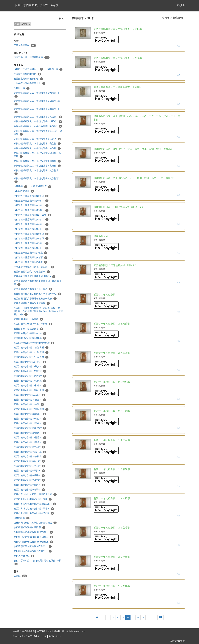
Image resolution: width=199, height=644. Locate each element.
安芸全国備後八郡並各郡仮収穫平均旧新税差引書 (37, 283)
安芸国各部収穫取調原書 (28, 329)
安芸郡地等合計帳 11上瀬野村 (31, 352)
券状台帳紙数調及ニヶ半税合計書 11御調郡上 (37, 102)
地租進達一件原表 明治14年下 (31, 229)
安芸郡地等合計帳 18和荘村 (30, 386)
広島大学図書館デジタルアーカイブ (37, 5)
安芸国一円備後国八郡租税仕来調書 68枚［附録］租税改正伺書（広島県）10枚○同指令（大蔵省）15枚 (38, 311)
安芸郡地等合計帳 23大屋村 (30, 414)
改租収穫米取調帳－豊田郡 (30, 527)
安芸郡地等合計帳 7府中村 (29, 480)
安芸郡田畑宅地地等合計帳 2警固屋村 (35, 504)
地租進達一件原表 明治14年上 (31, 224)
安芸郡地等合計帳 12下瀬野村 (31, 357)
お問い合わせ (55, 636)
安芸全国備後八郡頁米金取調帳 (32, 303)
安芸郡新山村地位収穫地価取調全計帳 (35, 494)
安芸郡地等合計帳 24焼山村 (30, 419)
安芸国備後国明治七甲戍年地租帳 (33, 324)
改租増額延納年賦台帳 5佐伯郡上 (33, 551)
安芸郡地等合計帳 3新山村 (29, 461)
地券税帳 (20, 186)
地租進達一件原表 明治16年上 (31, 234)
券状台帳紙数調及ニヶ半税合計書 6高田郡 (37, 166)
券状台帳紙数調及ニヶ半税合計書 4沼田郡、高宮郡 (37, 155)
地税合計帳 (55, 69)
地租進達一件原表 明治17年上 (31, 243)
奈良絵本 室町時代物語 (24, 631)
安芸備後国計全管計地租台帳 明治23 (34, 276)
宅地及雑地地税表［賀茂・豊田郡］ (34, 267)
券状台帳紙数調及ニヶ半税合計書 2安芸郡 (37, 144)
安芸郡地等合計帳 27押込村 (30, 433)
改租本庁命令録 (24, 556)
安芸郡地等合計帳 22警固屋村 (31, 409)
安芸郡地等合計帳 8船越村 (29, 485)
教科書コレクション (76, 631)
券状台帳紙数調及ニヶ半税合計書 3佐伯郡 (37, 148)
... (103, 617)
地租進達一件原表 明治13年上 (31, 220)
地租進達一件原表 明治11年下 (31, 210)
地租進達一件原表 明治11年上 (31, 205)
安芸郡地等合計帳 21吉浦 (29, 404)
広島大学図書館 (25, 45)
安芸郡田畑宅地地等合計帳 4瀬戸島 (34, 513)
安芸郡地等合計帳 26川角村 (30, 428)
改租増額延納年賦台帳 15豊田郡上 (33, 537)
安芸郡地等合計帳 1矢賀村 (29, 395)
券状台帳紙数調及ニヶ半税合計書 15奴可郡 (38, 126)
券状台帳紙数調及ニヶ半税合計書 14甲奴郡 (38, 121)
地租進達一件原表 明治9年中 (30, 262)
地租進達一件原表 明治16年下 (31, 239)
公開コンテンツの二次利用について (30, 636)
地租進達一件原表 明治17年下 (31, 248)
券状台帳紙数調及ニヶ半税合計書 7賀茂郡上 (36, 172)
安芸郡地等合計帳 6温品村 (29, 476)
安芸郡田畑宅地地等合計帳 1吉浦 (33, 499)
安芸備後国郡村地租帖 (27, 74)
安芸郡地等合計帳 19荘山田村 (31, 390)
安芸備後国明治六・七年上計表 (32, 272)
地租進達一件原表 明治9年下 (30, 258)
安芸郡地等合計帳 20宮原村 (30, 400)
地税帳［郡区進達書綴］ (28, 69)
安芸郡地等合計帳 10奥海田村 (31, 348)
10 (149, 617)
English (181, 5)
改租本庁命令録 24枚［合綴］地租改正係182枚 (37, 562)
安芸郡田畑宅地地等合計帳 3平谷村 (34, 509)
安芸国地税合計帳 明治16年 (30, 338)
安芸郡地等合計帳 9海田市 (29, 490)
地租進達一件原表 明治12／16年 (32, 215)
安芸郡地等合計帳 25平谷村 (30, 423)
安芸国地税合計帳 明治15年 (30, 333)
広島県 (20, 576)
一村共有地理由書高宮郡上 (30, 83)
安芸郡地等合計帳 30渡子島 (30, 452)
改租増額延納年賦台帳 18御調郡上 (33, 542)
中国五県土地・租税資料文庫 (32, 57)
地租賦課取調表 (24, 191)
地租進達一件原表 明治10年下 (31, 201)
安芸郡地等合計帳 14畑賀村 (30, 367)
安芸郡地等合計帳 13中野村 (30, 362)
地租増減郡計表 (41, 186)
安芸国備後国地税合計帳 (28, 319)
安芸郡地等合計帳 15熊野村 (30, 371)
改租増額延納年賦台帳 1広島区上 (33, 546)
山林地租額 (22, 518)
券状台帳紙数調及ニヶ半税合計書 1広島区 (37, 139)
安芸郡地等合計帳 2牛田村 (29, 447)
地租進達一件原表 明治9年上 (30, 253)
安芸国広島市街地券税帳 (28, 79)
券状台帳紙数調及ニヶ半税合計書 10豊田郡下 (37, 94)
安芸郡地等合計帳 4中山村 (29, 466)
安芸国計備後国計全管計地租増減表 (34, 343)
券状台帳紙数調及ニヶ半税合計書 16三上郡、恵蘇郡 (38, 133)
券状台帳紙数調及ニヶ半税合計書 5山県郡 (37, 161)
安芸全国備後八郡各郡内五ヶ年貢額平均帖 (37, 294)
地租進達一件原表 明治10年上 (31, 196)
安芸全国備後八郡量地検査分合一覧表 (35, 299)
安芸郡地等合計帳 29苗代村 (30, 442)
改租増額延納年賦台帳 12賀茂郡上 (33, 532)
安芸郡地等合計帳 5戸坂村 (29, 471)
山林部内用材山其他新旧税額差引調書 (35, 523)
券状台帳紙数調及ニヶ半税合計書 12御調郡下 (37, 110)
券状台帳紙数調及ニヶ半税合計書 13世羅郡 (38, 117)
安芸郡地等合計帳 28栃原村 (30, 438)
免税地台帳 (22, 88)
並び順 (181, 18)
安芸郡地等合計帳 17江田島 (30, 381)
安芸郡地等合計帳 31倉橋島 (30, 457)
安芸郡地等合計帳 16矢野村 (30, 376)
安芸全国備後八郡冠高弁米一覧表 (33, 289)
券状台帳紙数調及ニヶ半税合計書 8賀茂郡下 (36, 180)
